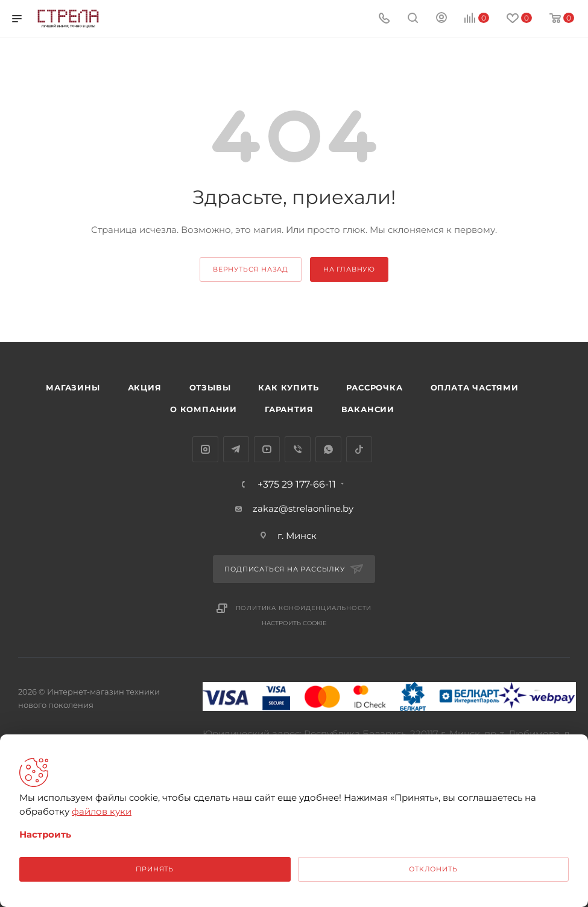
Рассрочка (374, 387)
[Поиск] (413, 19)
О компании (204, 409)
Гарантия (289, 409)
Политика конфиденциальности (304, 608)
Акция (145, 387)
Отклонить (433, 869)
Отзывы (210, 387)
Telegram (236, 449)
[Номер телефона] (384, 19)
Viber (298, 449)
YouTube (267, 449)
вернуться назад (251, 269)
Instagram (205, 449)
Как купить (288, 387)
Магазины (73, 387)
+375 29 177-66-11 (297, 485)
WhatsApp (328, 449)
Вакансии (368, 409)
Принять (155, 869)
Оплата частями (475, 387)
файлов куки (102, 811)
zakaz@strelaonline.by (303, 508)
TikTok (359, 449)
